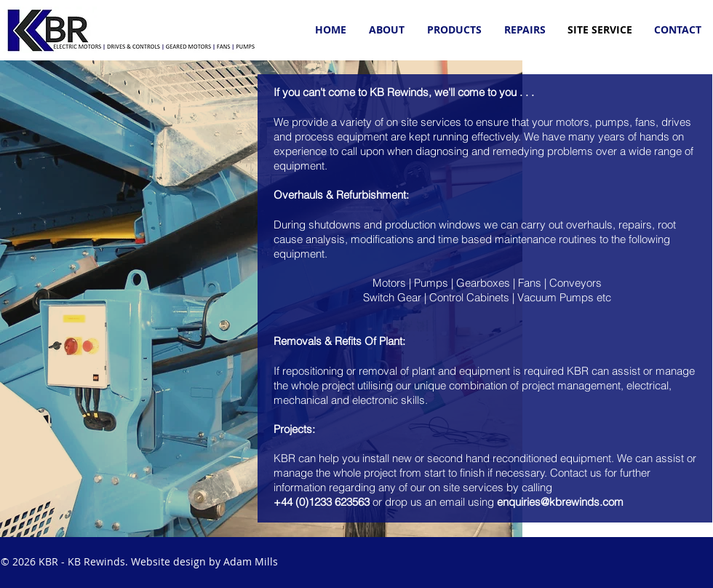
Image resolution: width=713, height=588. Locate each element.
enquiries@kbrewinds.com (560, 502)
